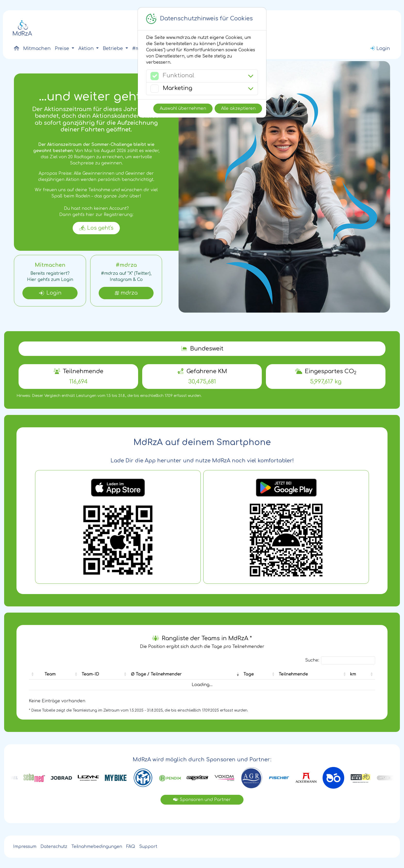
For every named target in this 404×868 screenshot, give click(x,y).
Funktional (179, 76)
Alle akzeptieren (238, 109)
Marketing (178, 88)
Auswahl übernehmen (183, 109)
